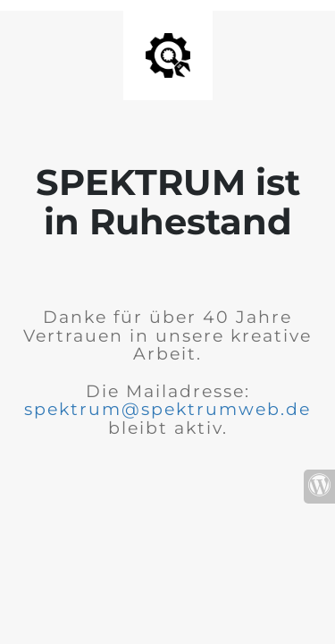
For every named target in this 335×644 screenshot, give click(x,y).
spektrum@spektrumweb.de (167, 409)
